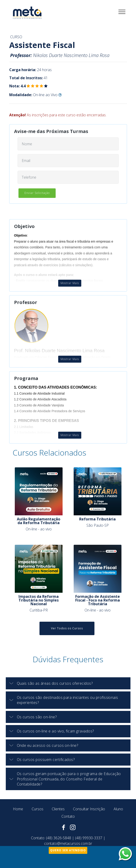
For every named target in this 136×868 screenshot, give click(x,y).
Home (18, 809)
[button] (68, 683)
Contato (68, 816)
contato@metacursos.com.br (68, 843)
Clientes (58, 809)
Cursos (38, 809)
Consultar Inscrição (89, 809)
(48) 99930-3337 (89, 838)
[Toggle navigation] (122, 12)
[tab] (68, 683)
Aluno (118, 809)
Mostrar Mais (70, 283)
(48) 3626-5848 (59, 838)
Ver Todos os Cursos (67, 628)
